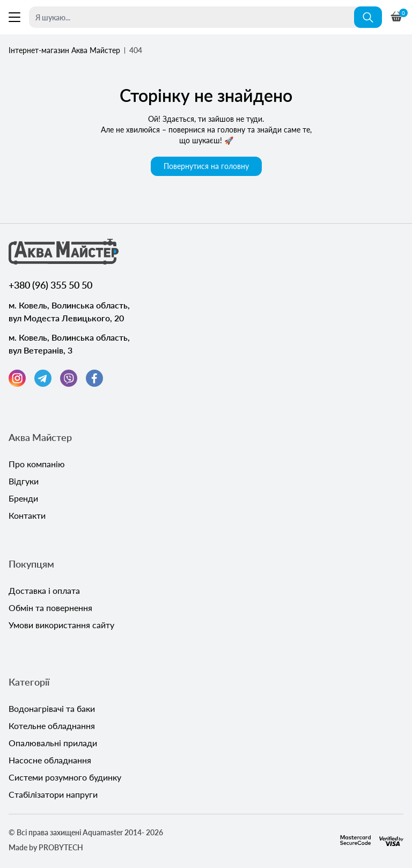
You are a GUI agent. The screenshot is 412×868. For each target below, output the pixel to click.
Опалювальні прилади (53, 743)
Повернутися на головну (206, 166)
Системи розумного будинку (65, 777)
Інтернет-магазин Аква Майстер (64, 50)
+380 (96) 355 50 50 (50, 285)
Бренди (23, 498)
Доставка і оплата (44, 590)
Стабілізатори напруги (53, 794)
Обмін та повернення (50, 608)
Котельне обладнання (52, 726)
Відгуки (24, 481)
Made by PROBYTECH (46, 847)
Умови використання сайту (61, 625)
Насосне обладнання (50, 760)
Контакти (27, 515)
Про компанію (37, 464)
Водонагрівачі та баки (52, 708)
